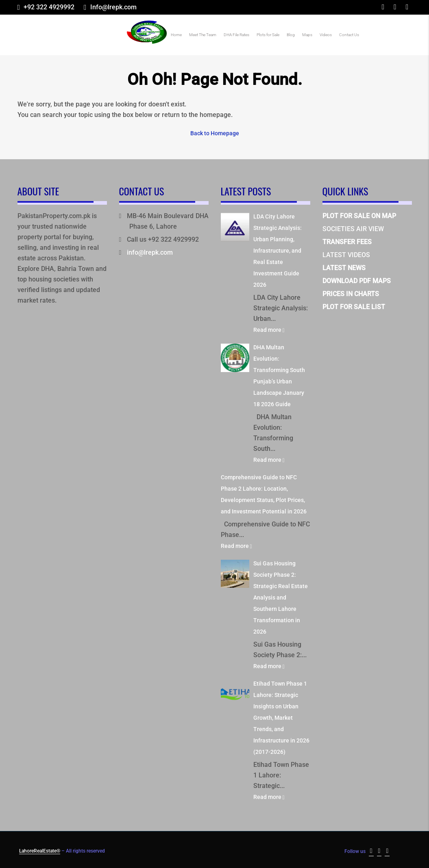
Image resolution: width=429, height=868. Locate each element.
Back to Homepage (215, 133)
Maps (307, 35)
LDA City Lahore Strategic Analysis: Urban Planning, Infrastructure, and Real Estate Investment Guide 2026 (278, 250)
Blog (291, 35)
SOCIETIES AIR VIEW (353, 228)
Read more (269, 329)
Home (176, 35)
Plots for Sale (268, 35)
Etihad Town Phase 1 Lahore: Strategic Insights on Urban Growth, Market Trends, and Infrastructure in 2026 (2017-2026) (281, 717)
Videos (326, 35)
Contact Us (349, 35)
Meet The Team (203, 35)
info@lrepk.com (150, 252)
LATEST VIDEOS (346, 254)
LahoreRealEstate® (40, 850)
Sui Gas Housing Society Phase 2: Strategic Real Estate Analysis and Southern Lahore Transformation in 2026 (281, 597)
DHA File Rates (236, 35)
